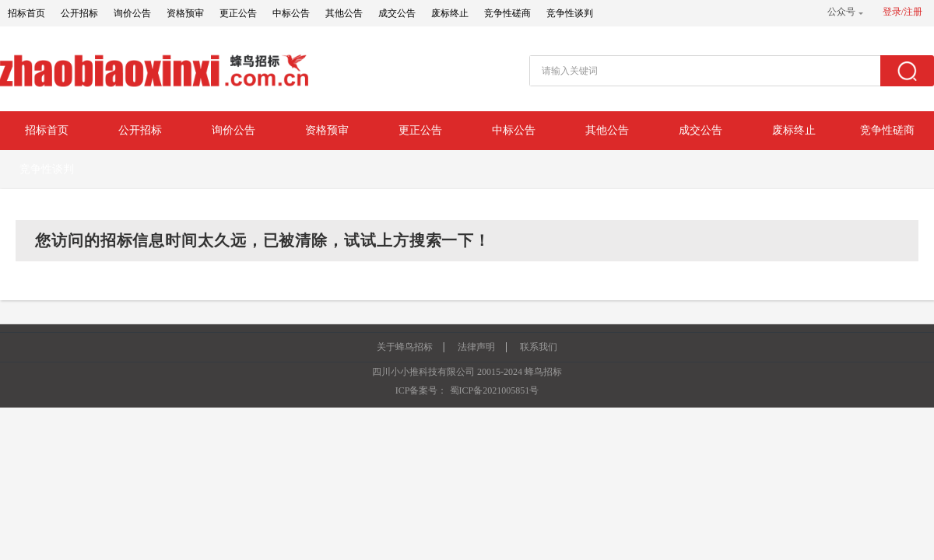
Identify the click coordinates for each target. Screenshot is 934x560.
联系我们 (539, 347)
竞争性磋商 (507, 13)
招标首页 (26, 13)
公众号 (841, 12)
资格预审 (185, 13)
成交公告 (397, 13)
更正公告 (238, 13)
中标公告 (291, 13)
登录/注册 (902, 12)
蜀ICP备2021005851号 (495, 390)
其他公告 (344, 13)
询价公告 (132, 13)
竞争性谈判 (570, 13)
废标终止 (450, 13)
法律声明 (476, 347)
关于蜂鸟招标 (405, 347)
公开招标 (79, 13)
